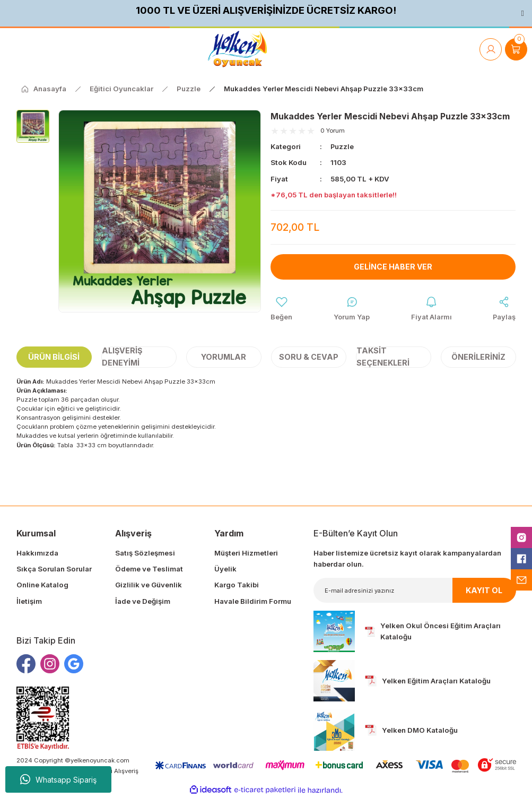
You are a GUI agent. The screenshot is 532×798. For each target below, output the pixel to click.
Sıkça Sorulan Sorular (54, 569)
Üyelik (225, 569)
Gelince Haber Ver (393, 267)
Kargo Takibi (237, 585)
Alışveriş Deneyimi (122, 357)
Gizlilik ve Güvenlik (149, 585)
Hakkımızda (37, 553)
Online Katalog (42, 585)
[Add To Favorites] (281, 309)
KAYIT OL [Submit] (484, 590)
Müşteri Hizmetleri (246, 553)
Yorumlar (224, 357)
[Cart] (516, 49)
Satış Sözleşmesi (145, 553)
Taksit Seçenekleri (383, 357)
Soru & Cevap (309, 357)
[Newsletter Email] (415, 591)
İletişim (29, 601)
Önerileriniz (478, 357)
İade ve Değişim (143, 601)
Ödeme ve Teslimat (149, 569)
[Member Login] (491, 49)
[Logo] (237, 49)
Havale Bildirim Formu (253, 601)
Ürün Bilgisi (54, 357)
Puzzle (342, 146)
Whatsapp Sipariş (58, 779)
